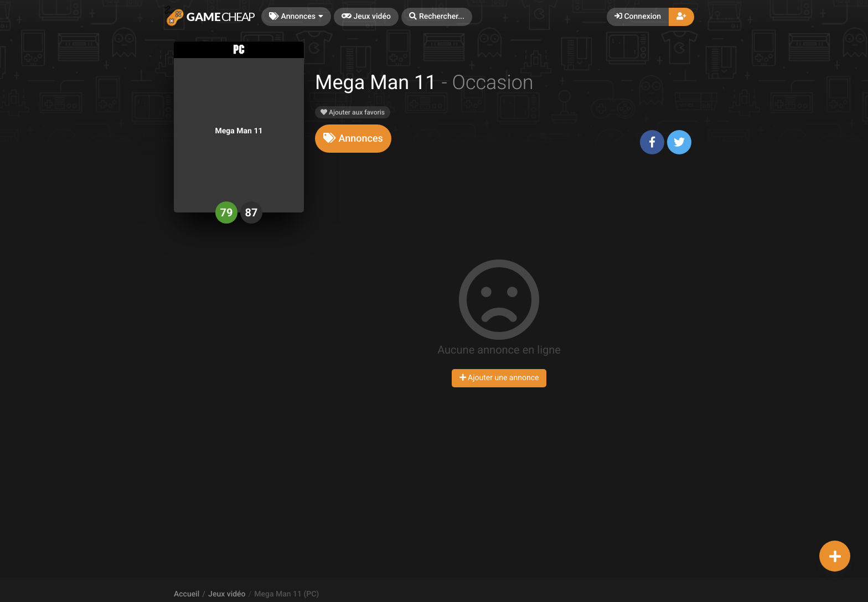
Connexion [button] (638, 17)
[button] (437, 17)
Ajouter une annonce (499, 378)
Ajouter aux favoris (353, 112)
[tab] (353, 139)
